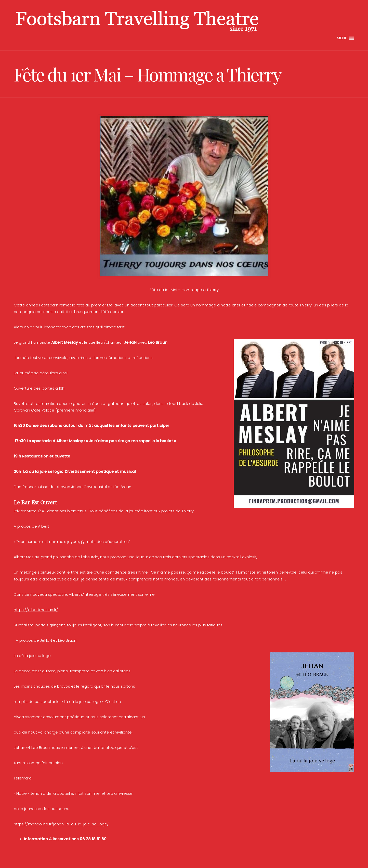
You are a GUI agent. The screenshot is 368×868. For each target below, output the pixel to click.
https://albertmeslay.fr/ (36, 610)
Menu (346, 38)
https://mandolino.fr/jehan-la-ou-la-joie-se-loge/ (61, 824)
